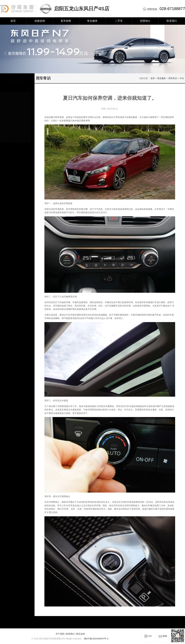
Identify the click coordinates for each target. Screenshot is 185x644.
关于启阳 (60, 634)
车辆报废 (15, 118)
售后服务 (92, 21)
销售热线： (164, 9)
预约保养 (15, 126)
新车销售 (66, 21)
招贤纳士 (145, 21)
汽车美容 (15, 110)
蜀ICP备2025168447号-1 (96, 639)
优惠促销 (40, 21)
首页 (13, 21)
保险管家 (15, 103)
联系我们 (172, 21)
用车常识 (15, 95)
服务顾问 (15, 133)
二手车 (119, 21)
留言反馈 (80, 634)
